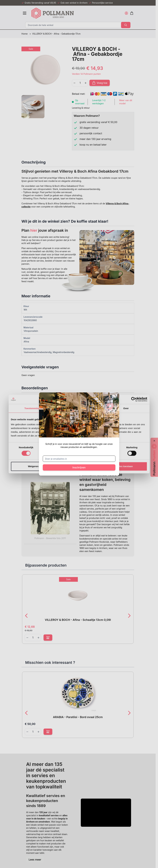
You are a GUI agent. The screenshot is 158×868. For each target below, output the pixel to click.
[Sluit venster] (113, 399)
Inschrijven (79, 467)
